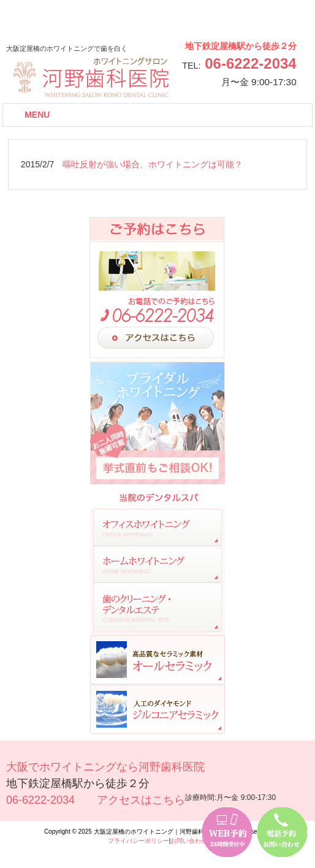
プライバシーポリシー (139, 841)
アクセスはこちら (141, 800)
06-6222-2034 (250, 63)
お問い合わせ (189, 841)
